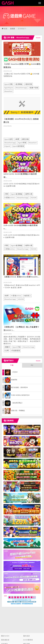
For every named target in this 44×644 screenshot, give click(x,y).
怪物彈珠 (14, 380)
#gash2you (9, 88)
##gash (7, 146)
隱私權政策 (5, 640)
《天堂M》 (15, 372)
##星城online (10, 198)
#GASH (34, 198)
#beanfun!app (21, 88)
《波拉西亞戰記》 (17, 403)
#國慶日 (7, 347)
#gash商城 (22, 143)
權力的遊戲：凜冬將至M (19, 387)
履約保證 (27, 636)
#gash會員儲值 (18, 146)
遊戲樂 (13, 29)
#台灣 (6, 351)
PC (32, 365)
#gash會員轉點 (17, 194)
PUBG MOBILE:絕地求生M (20, 395)
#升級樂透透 (15, 351)
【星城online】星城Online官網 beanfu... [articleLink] (22, 277)
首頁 (6, 29)
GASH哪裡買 (28, 640)
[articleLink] (22, 52)
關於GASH (5, 636)
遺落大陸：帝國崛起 (18, 411)
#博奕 (6, 194)
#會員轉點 (19, 84)
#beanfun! (9, 91)
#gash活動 (9, 84)
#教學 (6, 296)
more (38, 38)
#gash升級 (17, 347)
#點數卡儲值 (34, 88)
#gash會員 (9, 139)
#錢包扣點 (25, 139)
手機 (12, 365)
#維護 (17, 139)
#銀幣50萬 (29, 194)
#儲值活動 (28, 84)
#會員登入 (27, 296)
